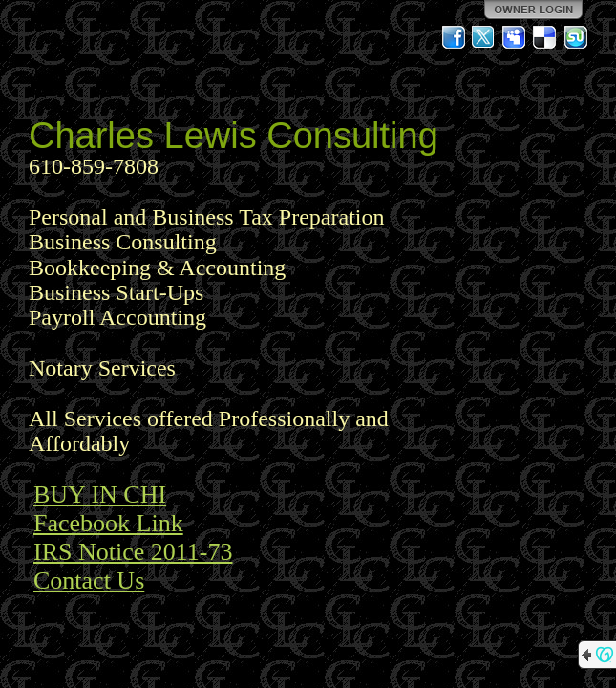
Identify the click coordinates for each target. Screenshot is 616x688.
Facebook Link (108, 523)
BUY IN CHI (100, 494)
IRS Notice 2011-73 (133, 552)
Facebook (454, 37)
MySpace (515, 37)
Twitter (484, 37)
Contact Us (89, 580)
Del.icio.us (545, 37)
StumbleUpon (576, 37)
